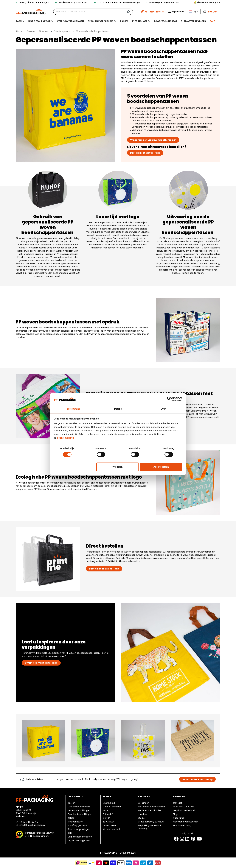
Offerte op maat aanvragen (41, 663)
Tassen (71, 803)
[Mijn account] (176, 12)
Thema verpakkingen (79, 829)
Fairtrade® (108, 814)
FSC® (105, 810)
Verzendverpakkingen (79, 810)
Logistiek (142, 814)
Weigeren (117, 467)
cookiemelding (65, 438)
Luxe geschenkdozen (79, 807)
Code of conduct (112, 807)
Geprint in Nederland (184, 810)
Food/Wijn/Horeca (77, 825)
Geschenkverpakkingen (80, 814)
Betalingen (144, 803)
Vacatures (179, 818)
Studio (141, 818)
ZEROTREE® (108, 822)
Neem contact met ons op (197, 779)
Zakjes (71, 818)
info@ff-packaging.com (30, 825)
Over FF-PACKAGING (184, 807)
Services (144, 797)
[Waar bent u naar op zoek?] (88, 12)
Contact (178, 803)
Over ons (179, 797)
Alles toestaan (161, 467)
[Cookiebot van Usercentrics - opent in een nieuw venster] (169, 399)
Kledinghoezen (75, 822)
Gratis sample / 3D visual (151, 822)
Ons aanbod (76, 797)
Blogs (176, 814)
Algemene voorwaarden (186, 822)
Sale (70, 833)
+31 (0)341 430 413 (27, 822)
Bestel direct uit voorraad (145, 153)
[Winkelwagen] (210, 12)
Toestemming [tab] (73, 409)
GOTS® (106, 818)
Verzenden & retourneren (151, 807)
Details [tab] (118, 409)
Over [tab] (163, 409)
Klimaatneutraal (111, 829)
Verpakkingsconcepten (80, 837)
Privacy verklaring (182, 825)
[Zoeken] (128, 12)
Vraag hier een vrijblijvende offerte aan (153, 140)
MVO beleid (109, 803)
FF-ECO (107, 797)
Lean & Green (110, 825)
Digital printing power (79, 840)
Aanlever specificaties (150, 810)
